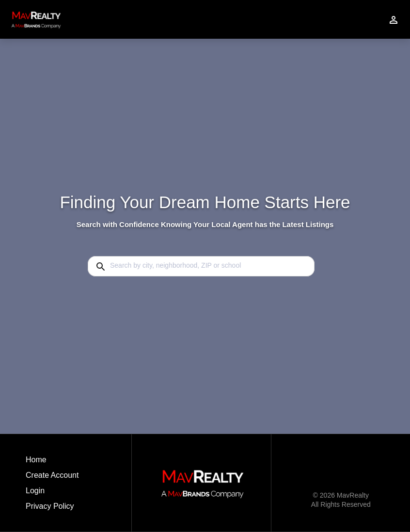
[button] (52, 493)
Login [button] (35, 491)
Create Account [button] (52, 475)
